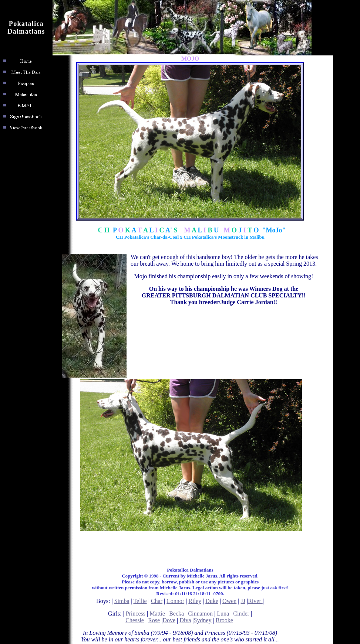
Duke (212, 601)
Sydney (203, 620)
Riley (195, 601)
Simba (122, 601)
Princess (136, 614)
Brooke (224, 620)
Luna (223, 614)
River (255, 601)
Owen (229, 601)
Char (157, 601)
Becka (176, 614)
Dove (169, 620)
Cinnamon (200, 614)
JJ (243, 601)
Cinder (241, 614)
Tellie (140, 601)
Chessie (135, 620)
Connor (175, 601)
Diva (185, 620)
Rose (154, 620)
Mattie (157, 614)
